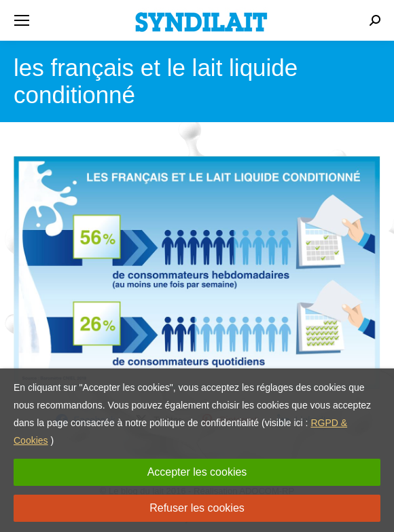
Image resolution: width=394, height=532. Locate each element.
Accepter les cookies (197, 472)
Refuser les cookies (197, 508)
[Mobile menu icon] (22, 20)
